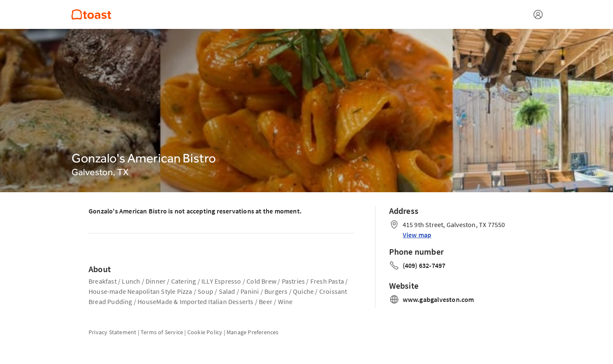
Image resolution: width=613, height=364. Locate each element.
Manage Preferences (253, 332)
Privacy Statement (112, 332)
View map (417, 235)
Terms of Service (162, 332)
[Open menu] (538, 14)
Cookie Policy (205, 332)
